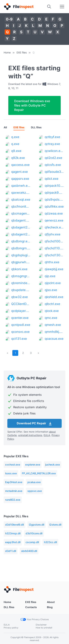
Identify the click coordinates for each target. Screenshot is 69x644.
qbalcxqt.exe (21, 200)
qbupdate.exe (21, 290)
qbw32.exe (20, 297)
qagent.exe (20, 172)
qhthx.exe (52, 262)
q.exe (15, 137)
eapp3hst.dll (13, 542)
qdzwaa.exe (54, 213)
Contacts (31, 607)
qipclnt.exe (53, 283)
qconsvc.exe (20, 332)
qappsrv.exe (20, 179)
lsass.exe (11, 473)
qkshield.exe (54, 297)
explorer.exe (33, 465)
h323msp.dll (13, 533)
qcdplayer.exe (21, 311)
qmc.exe (51, 318)
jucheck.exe (53, 465)
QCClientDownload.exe (21, 304)
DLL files (36, 127)
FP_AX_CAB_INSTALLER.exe (39, 473)
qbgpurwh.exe (21, 262)
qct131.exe (19, 339)
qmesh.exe (53, 325)
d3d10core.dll (34, 533)
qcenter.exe (20, 318)
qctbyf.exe (52, 137)
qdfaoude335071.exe (54, 172)
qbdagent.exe (21, 220)
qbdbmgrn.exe (21, 248)
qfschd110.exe (54, 248)
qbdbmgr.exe (21, 241)
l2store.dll (55, 525)
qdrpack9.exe (54, 193)
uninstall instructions (30, 435)
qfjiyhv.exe (53, 234)
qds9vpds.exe (54, 200)
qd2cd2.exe (53, 158)
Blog (50, 607)
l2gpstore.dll (37, 525)
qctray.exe (52, 144)
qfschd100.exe (54, 241)
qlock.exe (52, 311)
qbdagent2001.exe (21, 227)
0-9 (9, 19)
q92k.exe (18, 158)
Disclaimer (41, 625)
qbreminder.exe (21, 283)
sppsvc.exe (35, 491)
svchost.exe (13, 465)
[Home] (19, 7)
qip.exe (50, 276)
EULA (47, 435)
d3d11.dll (11, 551)
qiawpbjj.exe (54, 269)
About (51, 602)
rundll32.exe (13, 500)
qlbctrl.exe (52, 304)
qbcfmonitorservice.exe (21, 206)
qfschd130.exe (54, 255)
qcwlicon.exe (54, 151)
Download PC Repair (35, 424)
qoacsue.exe (54, 339)
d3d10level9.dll (14, 525)
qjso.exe (51, 290)
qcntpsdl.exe (21, 325)
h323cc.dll (50, 542)
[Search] (49, 7)
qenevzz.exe (54, 220)
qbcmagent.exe (21, 213)
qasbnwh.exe (21, 186)
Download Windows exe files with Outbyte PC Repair (32, 105)
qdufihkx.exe (54, 206)
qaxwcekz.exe (21, 193)
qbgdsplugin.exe (21, 255)
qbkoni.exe (19, 269)
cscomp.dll (32, 542)
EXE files (22, 52)
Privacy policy (11, 628)
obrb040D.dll (29, 551)
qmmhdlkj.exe (54, 332)
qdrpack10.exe (54, 186)
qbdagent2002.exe (21, 234)
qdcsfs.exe (53, 165)
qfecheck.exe (54, 227)
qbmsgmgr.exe (21, 276)
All (5, 127)
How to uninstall (44, 628)
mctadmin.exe (14, 491)
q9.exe (16, 151)
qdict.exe (52, 179)
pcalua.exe (34, 482)
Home (7, 52)
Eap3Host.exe (14, 482)
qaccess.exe (20, 165)
